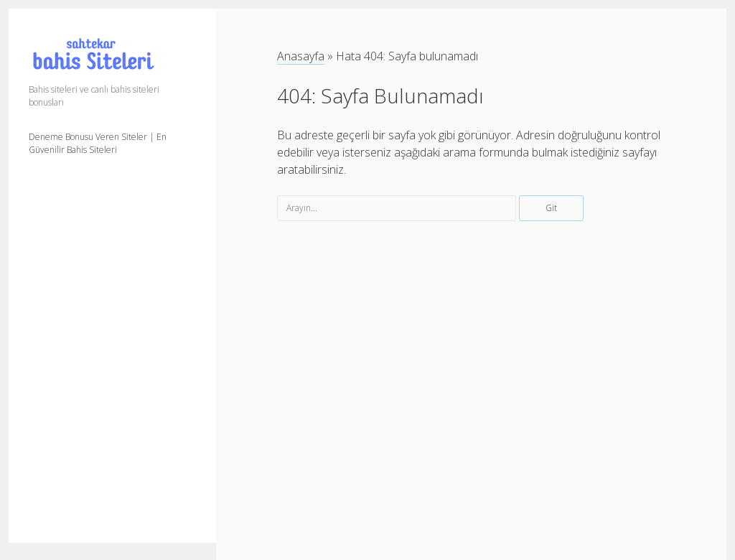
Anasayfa (301, 56)
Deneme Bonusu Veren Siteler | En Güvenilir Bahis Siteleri (98, 143)
